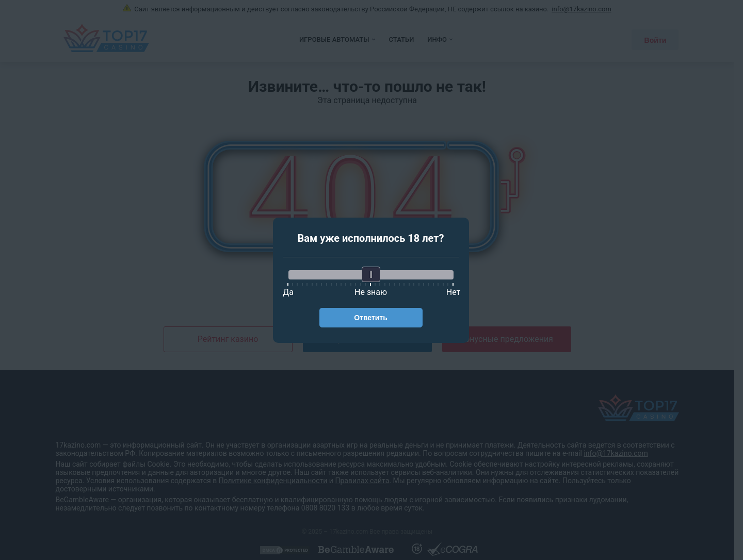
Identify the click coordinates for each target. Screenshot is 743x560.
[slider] (371, 274)
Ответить (371, 318)
